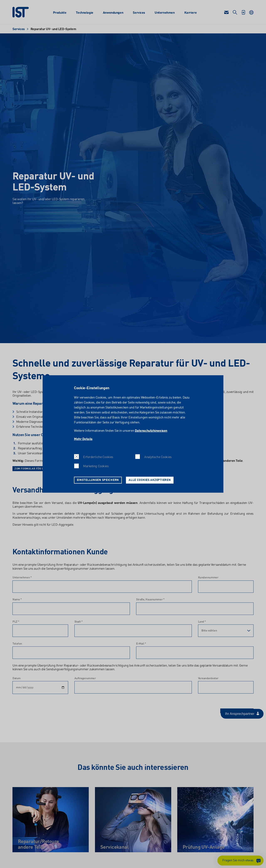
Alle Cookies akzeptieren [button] (150, 480)
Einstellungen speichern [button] (98, 480)
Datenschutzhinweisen (151, 431)
